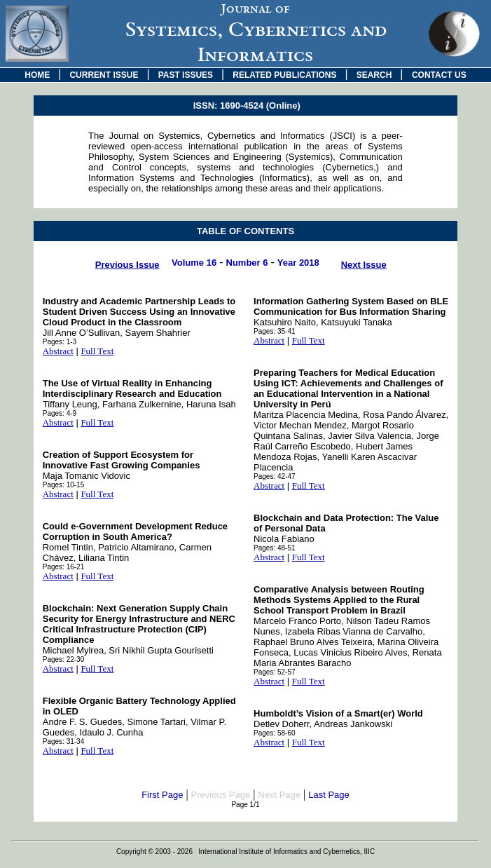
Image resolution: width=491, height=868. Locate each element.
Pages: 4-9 (60, 413)
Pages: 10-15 (64, 485)
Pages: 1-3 (60, 342)
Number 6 (247, 263)
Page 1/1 (245, 805)
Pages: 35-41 (275, 331)
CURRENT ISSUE (104, 75)
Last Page (329, 795)
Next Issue (364, 265)
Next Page (279, 795)
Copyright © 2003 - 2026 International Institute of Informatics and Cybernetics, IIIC (245, 852)
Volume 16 (194, 263)
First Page (162, 795)
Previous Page (221, 795)
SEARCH (374, 75)
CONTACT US (439, 75)
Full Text (97, 351)
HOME (37, 75)
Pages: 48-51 (275, 548)
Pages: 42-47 (275, 476)
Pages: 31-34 (64, 741)
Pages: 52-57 (275, 672)
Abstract (58, 351)
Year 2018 (298, 263)
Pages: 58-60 (275, 733)
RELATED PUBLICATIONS (284, 75)
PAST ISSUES (186, 75)
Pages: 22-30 (64, 659)
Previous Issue (127, 265)
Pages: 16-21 (64, 567)
